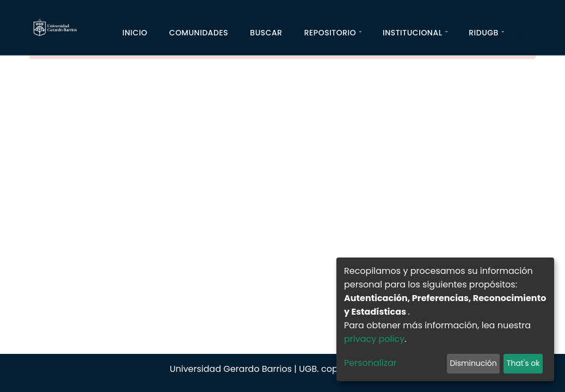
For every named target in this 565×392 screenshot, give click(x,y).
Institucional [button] (412, 33)
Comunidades (199, 33)
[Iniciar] (525, 35)
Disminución (473, 363)
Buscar (266, 33)
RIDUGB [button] (484, 33)
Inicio (135, 33)
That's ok (523, 363)
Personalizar (370, 363)
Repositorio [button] (330, 33)
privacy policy (374, 339)
